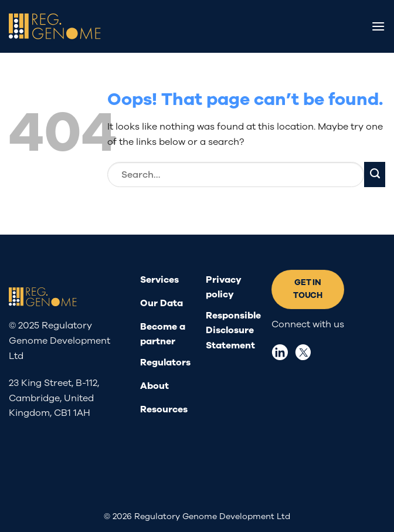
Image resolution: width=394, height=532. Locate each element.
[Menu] (378, 26)
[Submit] (375, 174)
